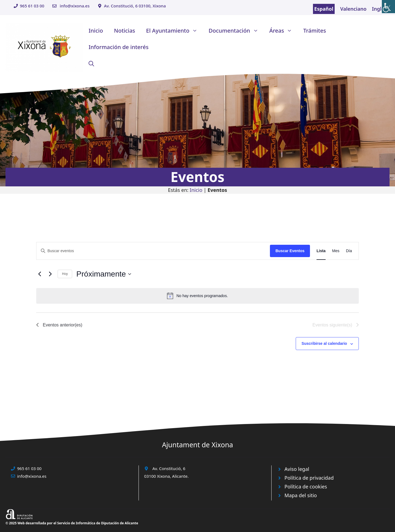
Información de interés (119, 47)
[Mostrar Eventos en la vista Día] (349, 251)
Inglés (379, 9)
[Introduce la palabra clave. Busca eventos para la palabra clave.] (153, 251)
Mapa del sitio (301, 495)
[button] (91, 64)
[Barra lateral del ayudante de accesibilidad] (388, 7)
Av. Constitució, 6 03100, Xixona (135, 6)
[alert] (198, 296)
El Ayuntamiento (175, 31)
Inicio (96, 31)
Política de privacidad (309, 478)
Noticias (124, 31)
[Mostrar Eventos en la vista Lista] (321, 251)
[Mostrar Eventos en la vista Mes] (336, 251)
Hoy (65, 274)
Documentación (236, 31)
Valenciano (353, 9)
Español (324, 9)
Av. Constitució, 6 (169, 468)
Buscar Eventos (290, 251)
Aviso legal (297, 469)
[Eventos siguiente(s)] (50, 274)
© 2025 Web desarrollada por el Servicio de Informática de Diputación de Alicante (72, 523)
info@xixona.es (75, 6)
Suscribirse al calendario (324, 343)
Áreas (284, 31)
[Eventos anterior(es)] (39, 274)
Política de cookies (306, 487)
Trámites (314, 31)
